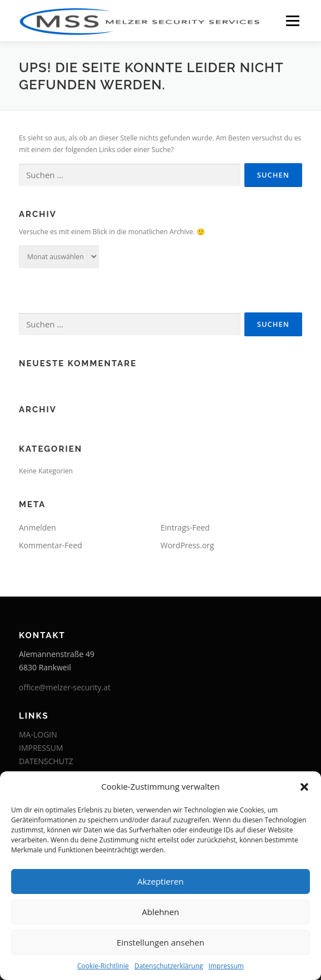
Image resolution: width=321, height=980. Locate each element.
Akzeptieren (160, 881)
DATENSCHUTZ (46, 761)
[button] (304, 787)
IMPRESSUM (41, 748)
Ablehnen (161, 912)
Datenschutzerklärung (169, 966)
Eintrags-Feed (185, 527)
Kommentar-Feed (51, 545)
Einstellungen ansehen (160, 942)
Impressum (226, 966)
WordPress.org (187, 545)
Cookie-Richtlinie (103, 966)
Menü (292, 21)
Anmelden (37, 527)
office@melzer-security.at (65, 687)
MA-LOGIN (38, 734)
